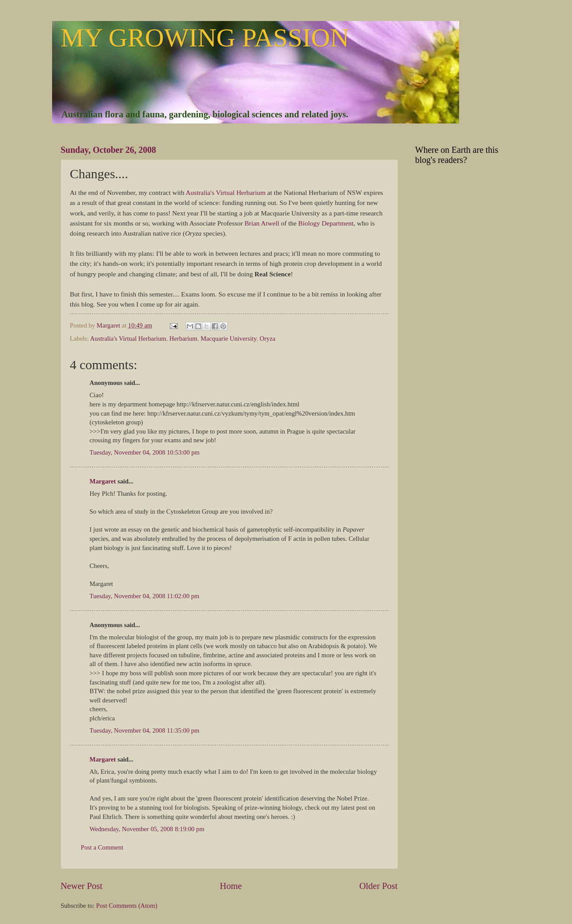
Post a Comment (102, 847)
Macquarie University (228, 339)
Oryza (267, 339)
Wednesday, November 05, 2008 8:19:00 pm (147, 829)
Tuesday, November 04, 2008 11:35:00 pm (145, 730)
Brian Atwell (263, 223)
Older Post (379, 886)
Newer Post (82, 886)
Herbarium (183, 339)
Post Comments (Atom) (126, 906)
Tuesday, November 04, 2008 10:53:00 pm (145, 452)
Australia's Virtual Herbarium (225, 192)
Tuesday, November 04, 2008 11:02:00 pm (145, 596)
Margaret (103, 481)
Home (231, 886)
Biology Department (326, 223)
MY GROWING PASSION (205, 38)
